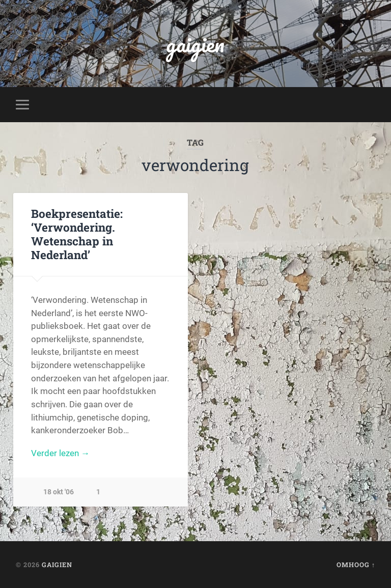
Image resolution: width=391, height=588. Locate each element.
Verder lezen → (60, 453)
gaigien (195, 44)
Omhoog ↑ (356, 565)
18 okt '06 (59, 492)
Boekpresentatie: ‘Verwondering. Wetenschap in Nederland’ (77, 234)
